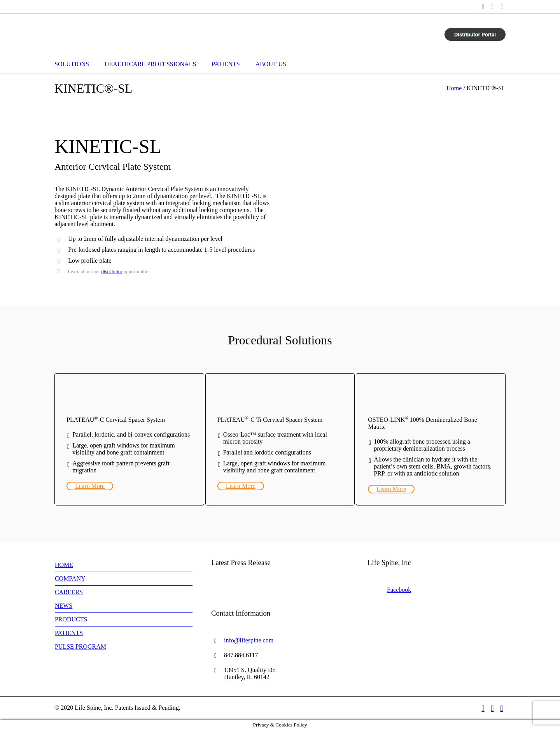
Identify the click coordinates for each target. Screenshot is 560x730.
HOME (64, 565)
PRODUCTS (71, 619)
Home (454, 88)
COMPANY (70, 578)
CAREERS (69, 592)
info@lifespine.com (249, 640)
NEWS (64, 606)
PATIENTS (69, 633)
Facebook (399, 590)
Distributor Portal (475, 34)
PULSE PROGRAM (80, 647)
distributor (112, 271)
